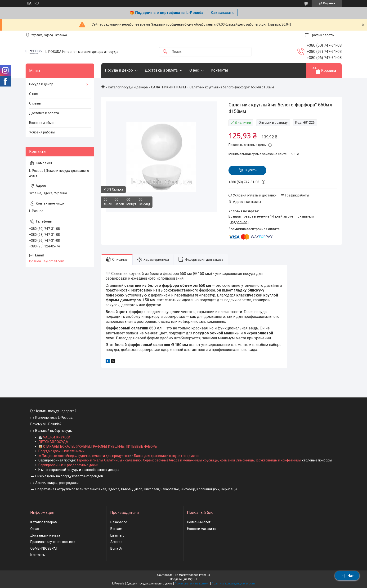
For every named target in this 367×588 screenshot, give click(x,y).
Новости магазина (201, 529)
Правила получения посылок (53, 542)
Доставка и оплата (161, 70)
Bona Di (116, 548)
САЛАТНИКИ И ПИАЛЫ (168, 87)
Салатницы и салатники (123, 460)
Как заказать (222, 13)
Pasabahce (119, 522)
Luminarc (117, 535)
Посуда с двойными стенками (61, 451)
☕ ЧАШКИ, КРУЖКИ (54, 437)
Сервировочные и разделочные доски (68, 465)
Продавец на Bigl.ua (184, 579)
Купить (251, 170)
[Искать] (165, 52)
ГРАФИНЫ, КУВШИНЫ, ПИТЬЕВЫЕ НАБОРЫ (124, 447)
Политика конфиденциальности (233, 583)
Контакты (219, 70)
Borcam (116, 529)
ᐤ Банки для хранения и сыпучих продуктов (166, 456)
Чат (347, 576)
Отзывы (35, 103)
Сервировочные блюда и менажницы (172, 460)
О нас (194, 70)
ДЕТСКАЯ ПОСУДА (53, 442)
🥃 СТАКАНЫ (49, 447)
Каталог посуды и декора (128, 87)
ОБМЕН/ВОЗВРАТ (44, 548)
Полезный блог (199, 522)
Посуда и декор (119, 70)
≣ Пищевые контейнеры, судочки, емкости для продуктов (84, 456)
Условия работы (42, 132)
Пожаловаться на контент (192, 583)
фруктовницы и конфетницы (278, 460)
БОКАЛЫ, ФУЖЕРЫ (75, 447)
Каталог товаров (44, 522)
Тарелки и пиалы (89, 460)
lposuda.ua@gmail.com (47, 261)
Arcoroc (116, 542)
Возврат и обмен (42, 123)
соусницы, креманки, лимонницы (229, 460)
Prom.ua (205, 575)
